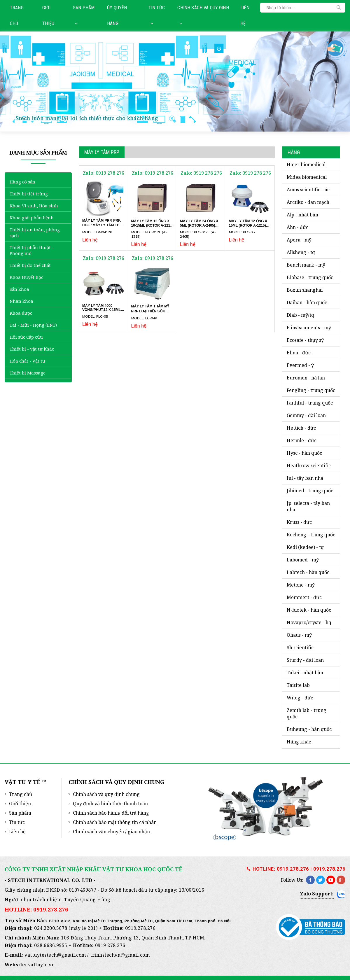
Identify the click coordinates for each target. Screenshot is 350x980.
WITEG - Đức (300, 698)
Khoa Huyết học (26, 277)
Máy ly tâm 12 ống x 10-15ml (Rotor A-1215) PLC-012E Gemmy (152, 225)
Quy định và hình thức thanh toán (110, 804)
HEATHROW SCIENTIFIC (309, 466)
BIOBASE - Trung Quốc (310, 277)
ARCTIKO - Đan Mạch (308, 202)
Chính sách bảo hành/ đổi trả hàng (111, 813)
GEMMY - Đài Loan (306, 415)
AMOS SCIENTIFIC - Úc (308, 190)
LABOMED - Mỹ (303, 560)
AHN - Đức (297, 227)
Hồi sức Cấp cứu (26, 337)
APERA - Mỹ (299, 240)
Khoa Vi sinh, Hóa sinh (34, 206)
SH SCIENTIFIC (300, 647)
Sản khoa (19, 289)
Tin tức (157, 15)
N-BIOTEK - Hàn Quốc (309, 610)
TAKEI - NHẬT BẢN (305, 673)
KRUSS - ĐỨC (299, 522)
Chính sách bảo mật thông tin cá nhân (115, 822)
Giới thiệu (48, 16)
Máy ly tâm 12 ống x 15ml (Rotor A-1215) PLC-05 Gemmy (248, 225)
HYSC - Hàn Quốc (304, 453)
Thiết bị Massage (28, 373)
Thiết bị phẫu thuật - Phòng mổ (32, 250)
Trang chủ (17, 16)
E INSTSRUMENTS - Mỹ (309, 328)
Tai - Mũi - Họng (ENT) (33, 325)
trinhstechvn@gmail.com (120, 955)
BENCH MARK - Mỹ (306, 265)
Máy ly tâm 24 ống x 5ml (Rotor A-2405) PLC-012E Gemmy (199, 225)
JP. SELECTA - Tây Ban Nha (308, 506)
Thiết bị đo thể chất (30, 265)
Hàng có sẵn (22, 182)
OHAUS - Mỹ (299, 635)
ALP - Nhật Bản (302, 215)
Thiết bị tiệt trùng (29, 194)
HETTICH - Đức (301, 428)
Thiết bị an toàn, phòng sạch (35, 232)
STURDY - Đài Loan (305, 660)
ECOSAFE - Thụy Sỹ (305, 340)
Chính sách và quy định (203, 15)
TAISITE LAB (298, 685)
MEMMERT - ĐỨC (304, 597)
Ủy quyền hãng (117, 16)
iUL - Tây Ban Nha (305, 478)
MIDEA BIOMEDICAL (307, 177)
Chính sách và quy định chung (106, 794)
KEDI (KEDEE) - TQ (305, 547)
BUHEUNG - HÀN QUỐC (309, 729)
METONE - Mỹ (301, 585)
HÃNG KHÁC (299, 742)
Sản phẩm (84, 15)
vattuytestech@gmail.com (55, 955)
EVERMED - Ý (300, 365)
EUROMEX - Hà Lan (306, 378)
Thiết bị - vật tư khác (32, 349)
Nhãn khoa (21, 301)
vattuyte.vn (41, 965)
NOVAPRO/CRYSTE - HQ (309, 622)
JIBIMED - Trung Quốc (310, 491)
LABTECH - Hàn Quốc (308, 572)
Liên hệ (245, 16)
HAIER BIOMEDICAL (306, 164)
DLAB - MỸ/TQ (300, 315)
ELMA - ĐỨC (299, 353)
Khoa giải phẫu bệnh (32, 218)
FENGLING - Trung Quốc (311, 390)
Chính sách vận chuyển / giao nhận (111, 832)
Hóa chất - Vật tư (27, 361)
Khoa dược (21, 313)
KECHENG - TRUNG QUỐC (311, 535)
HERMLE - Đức (302, 440)
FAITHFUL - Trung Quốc (310, 403)
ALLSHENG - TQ (301, 252)
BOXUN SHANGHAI (305, 290)
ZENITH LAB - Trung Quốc (307, 713)
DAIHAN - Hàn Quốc (307, 302)
